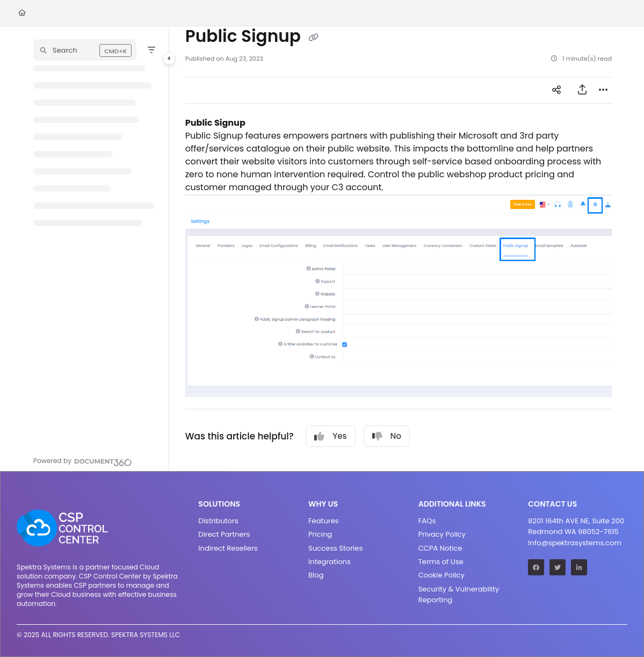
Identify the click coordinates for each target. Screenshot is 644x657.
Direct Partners (224, 534)
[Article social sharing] (556, 90)
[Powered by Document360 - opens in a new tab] (83, 461)
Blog (316, 575)
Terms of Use (441, 562)
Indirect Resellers (228, 548)
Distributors (218, 521)
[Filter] (151, 50)
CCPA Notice (440, 548)
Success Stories (335, 548)
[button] (85, 50)
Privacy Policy (442, 534)
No (387, 436)
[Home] (22, 13)
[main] (399, 249)
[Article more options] (603, 90)
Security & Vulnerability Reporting (459, 594)
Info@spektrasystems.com (575, 543)
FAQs (427, 521)
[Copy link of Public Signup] (313, 37)
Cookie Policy (442, 575)
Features (324, 521)
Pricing (320, 534)
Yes (330, 436)
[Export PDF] (582, 90)
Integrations (330, 562)
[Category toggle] (169, 59)
